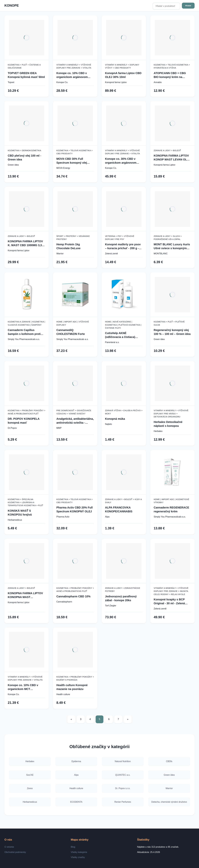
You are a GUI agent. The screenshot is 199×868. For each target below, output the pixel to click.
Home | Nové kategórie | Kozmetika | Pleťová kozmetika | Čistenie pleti (123, 325)
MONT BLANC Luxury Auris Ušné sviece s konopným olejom (172, 246)
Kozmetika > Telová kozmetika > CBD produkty (74, 152)
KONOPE (12, 5)
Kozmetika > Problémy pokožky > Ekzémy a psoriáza (75, 678)
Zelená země (111, 254)
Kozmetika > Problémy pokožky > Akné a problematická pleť (27, 412)
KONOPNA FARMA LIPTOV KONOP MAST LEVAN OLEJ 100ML (172, 158)
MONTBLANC (161, 254)
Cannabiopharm (64, 602)
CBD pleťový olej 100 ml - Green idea (24, 158)
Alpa (107, 517)
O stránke (9, 847)
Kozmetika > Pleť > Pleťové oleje (169, 323)
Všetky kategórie (79, 852)
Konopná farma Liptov (116, 82)
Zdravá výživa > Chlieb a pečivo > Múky (124, 412)
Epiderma (76, 761)
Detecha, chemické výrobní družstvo (169, 802)
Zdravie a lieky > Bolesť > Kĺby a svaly (123, 501)
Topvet (11, 82)
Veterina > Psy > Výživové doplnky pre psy (120, 238)
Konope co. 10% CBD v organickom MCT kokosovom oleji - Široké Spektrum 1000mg (24, 687)
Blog (73, 847)
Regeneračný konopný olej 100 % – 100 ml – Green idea (172, 332)
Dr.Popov (12, 428)
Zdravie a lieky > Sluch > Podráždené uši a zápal (168, 238)
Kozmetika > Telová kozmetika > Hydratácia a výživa (172, 66)
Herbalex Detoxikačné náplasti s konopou (168, 424)
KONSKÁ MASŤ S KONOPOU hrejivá (20, 513)
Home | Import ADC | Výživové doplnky (73, 323)
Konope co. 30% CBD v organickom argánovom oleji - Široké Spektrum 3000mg (121, 161)
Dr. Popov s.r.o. (123, 788)
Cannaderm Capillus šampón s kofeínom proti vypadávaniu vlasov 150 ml (25, 332)
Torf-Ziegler (111, 606)
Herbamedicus (15, 520)
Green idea (13, 165)
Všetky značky (78, 857)
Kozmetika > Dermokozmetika (24, 150)
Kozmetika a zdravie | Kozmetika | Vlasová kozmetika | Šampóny (26, 323)
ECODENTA (76, 802)
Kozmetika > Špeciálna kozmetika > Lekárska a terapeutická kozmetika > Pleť (25, 502)
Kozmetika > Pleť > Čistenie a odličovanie (24, 66)
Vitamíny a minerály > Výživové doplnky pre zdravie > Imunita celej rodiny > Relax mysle (171, 591)
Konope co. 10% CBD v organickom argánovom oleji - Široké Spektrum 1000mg (72, 75)
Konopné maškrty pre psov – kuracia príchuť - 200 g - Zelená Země (123, 246)
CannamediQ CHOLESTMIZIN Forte (71, 332)
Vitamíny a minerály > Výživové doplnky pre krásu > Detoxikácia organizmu (171, 414)
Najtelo (108, 424)
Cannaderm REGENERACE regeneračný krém (171, 509)
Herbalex (158, 431)
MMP (59, 428)
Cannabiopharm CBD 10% (73, 596)
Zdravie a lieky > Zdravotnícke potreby (123, 590)
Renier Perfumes (123, 802)
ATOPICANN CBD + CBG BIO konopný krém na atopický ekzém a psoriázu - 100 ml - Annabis (172, 75)
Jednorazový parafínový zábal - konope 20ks (121, 598)
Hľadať (188, 6)
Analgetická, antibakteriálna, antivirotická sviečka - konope (75, 421)
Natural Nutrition (123, 761)
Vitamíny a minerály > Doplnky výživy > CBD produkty (122, 66)
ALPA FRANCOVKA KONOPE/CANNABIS (119, 509)
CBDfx (169, 761)
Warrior (60, 254)
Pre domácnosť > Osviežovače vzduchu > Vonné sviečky (74, 412)
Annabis (158, 82)
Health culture (63, 694)
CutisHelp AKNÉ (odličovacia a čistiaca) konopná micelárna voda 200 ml (121, 335)
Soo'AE (30, 775)
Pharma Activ (63, 517)
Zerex (30, 788)
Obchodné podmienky (15, 852)
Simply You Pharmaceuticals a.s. (24, 339)
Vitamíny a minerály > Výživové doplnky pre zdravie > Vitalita (74, 66)
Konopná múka (115, 419)
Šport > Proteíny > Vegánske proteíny (73, 238)
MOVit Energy (63, 168)
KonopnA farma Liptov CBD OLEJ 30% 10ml (123, 75)
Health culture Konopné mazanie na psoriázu (72, 687)
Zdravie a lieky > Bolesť (167, 150)
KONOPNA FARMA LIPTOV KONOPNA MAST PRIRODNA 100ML (25, 595)
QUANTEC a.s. (123, 775)
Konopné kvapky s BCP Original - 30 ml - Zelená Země (169, 602)
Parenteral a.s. (112, 342)
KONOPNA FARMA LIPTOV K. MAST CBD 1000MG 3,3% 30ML (26, 243)
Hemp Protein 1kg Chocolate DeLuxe (68, 246)
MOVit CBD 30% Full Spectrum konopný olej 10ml (72, 161)
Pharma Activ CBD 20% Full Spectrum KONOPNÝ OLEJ (75, 509)
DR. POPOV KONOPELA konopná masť (24, 421)
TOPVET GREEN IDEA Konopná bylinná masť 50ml (26, 75)
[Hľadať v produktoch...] (166, 6)
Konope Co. (62, 82)
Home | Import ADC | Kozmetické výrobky (171, 501)
